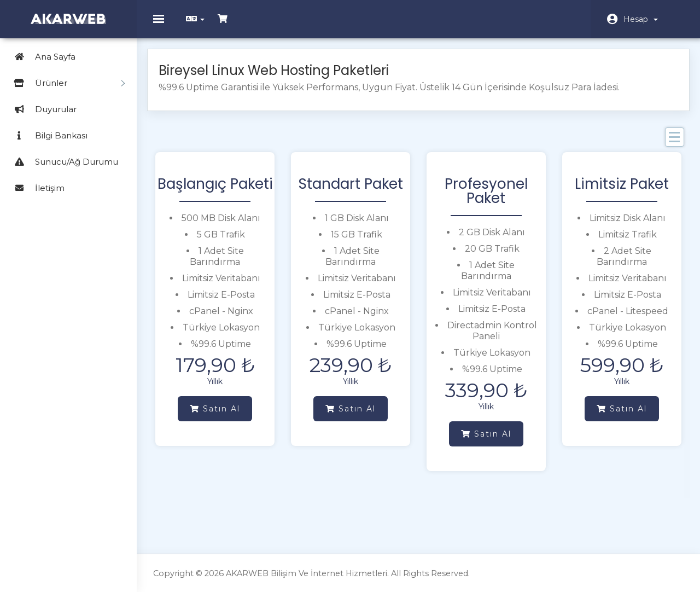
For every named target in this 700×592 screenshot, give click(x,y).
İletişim (35, 188)
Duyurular (41, 109)
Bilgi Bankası (46, 135)
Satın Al (219, 414)
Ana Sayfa (40, 57)
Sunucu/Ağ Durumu (62, 162)
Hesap (641, 19)
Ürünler (65, 83)
